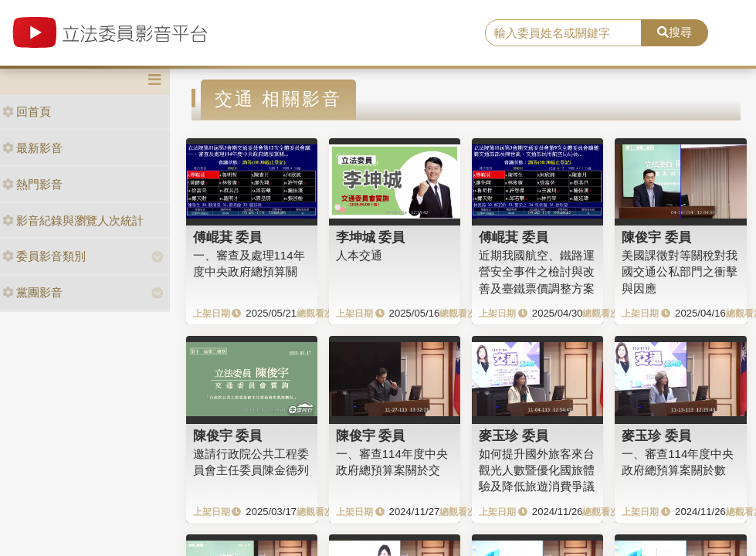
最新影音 (32, 148)
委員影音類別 (44, 256)
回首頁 (27, 112)
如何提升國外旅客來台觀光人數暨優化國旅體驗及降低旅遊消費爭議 (537, 470)
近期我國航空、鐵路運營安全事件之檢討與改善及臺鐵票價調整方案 (537, 272)
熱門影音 (32, 184)
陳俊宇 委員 (656, 237)
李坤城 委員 (371, 237)
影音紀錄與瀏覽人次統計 (73, 220)
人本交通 (359, 255)
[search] (563, 33)
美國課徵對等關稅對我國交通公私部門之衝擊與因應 (680, 272)
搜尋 (675, 32)
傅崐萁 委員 (228, 237)
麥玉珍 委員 (514, 436)
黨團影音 (32, 292)
